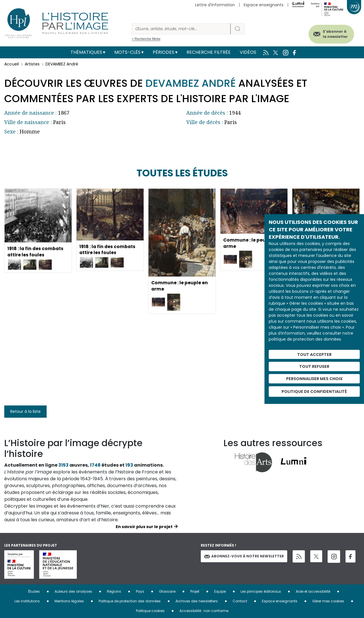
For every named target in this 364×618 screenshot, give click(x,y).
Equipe (220, 591)
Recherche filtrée (209, 52)
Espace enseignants (264, 5)
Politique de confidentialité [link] (314, 391)
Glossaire (167, 591)
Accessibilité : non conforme (204, 611)
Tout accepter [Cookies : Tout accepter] (314, 354)
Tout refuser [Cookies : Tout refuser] (314, 366)
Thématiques (86, 52)
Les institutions (27, 601)
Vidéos (248, 52)
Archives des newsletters (197, 601)
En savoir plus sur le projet (144, 527)
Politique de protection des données (130, 601)
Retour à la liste (25, 411)
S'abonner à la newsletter (332, 33)
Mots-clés (127, 52)
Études (34, 591)
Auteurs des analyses (73, 591)
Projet (195, 591)
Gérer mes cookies (328, 601)
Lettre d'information (215, 5)
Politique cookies (150, 611)
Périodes (164, 52)
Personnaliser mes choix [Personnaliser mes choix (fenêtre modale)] (314, 379)
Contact (240, 601)
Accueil (12, 64)
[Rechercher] (181, 29)
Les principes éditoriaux (261, 591)
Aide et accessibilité (313, 591)
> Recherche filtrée (146, 39)
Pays (140, 591)
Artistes (32, 64)
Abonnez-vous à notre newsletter (244, 556)
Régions (114, 591)
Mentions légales (69, 601)
